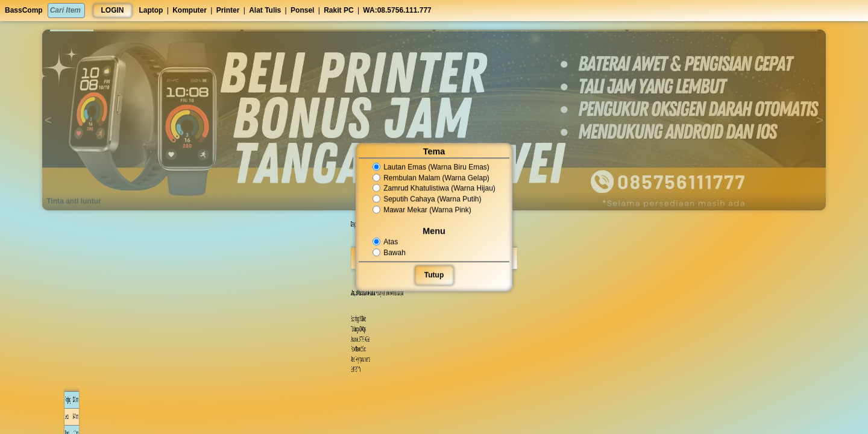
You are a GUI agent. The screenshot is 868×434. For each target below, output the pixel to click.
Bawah (390, 253)
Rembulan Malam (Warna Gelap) (431, 178)
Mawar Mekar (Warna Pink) (422, 210)
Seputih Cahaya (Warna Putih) (427, 199)
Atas (386, 242)
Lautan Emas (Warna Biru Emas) (431, 167)
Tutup (434, 275)
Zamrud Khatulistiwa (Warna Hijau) (434, 189)
